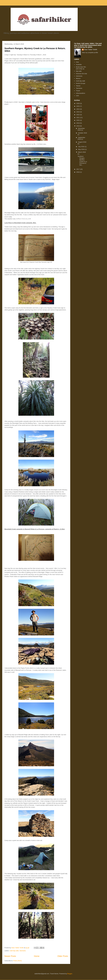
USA (77, 96)
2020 (78, 120)
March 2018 (82, 152)
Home (37, 956)
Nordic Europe (81, 83)
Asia (77, 62)
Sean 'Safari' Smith (91, 50)
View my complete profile (90, 53)
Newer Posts (10, 956)
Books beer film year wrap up (81, 68)
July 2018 (81, 147)
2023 (78, 112)
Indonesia (79, 76)
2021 (78, 118)
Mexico (78, 78)
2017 (78, 169)
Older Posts (63, 956)
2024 (78, 109)
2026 (78, 103)
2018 (78, 126)
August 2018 (82, 142)
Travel (78, 91)
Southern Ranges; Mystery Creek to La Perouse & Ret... (82, 161)
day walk (79, 71)
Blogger (70, 974)
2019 (78, 123)
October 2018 (83, 133)
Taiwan (78, 86)
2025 (78, 106)
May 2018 (82, 149)
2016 (78, 172)
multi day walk (14, 951)
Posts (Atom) (18, 961)
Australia (79, 64)
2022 (78, 115)
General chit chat (81, 74)
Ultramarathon (80, 93)
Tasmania (23, 951)
